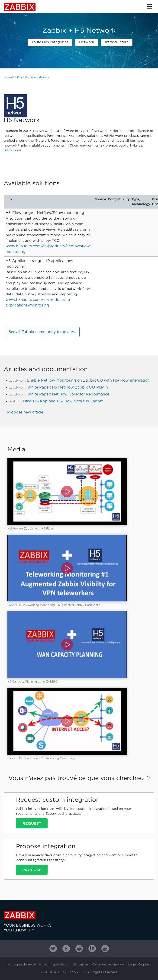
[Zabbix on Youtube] (105, 949)
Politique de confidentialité (66, 965)
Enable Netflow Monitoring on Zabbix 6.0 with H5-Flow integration (88, 381)
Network (87, 42)
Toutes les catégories (50, 42)
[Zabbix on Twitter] (53, 949)
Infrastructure (117, 42)
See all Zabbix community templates (42, 332)
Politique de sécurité (24, 965)
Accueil (9, 78)
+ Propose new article (23, 412)
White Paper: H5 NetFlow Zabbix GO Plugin (68, 387)
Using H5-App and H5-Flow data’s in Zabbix (62, 401)
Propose (32, 870)
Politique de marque (108, 965)
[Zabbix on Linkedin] (92, 949)
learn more (12, 150)
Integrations (39, 78)
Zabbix (20, 7)
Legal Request (139, 965)
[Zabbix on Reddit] (79, 949)
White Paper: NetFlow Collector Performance (68, 394)
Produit (22, 78)
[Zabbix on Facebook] (66, 949)
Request (32, 823)
